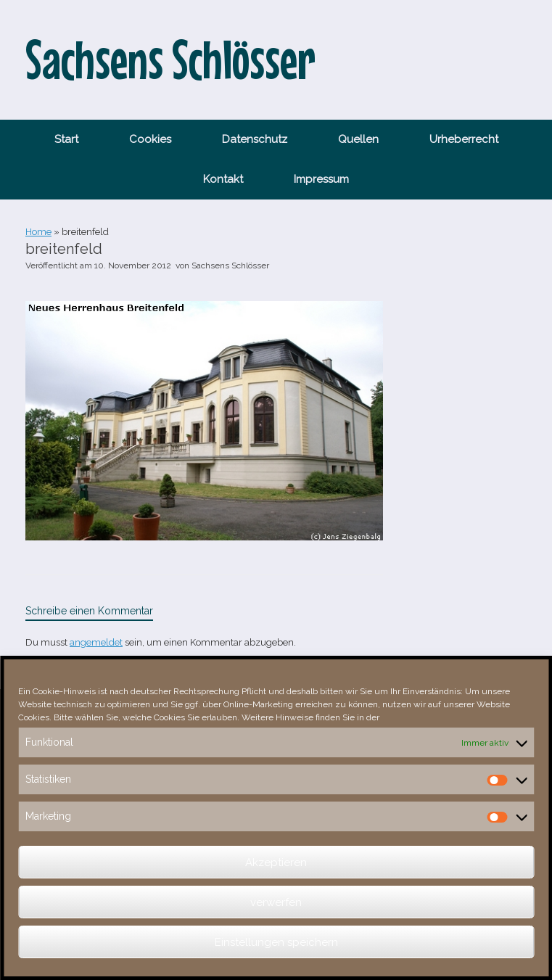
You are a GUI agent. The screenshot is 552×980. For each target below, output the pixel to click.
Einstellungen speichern (276, 942)
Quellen (358, 139)
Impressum (321, 179)
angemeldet (96, 642)
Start (66, 139)
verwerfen (276, 902)
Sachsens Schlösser (230, 265)
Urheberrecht (464, 139)
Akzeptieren (276, 862)
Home (38, 232)
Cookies (150, 139)
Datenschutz (255, 139)
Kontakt (223, 179)
